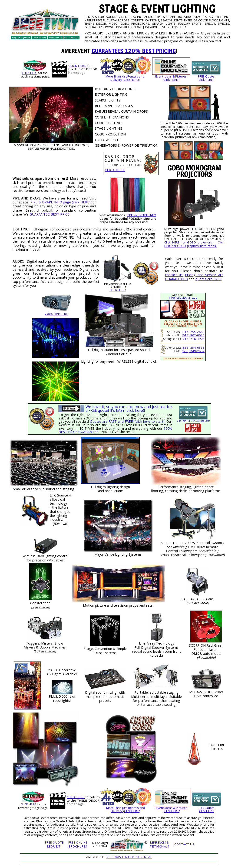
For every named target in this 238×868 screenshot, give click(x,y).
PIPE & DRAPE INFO (141, 215)
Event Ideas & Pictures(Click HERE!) (171, 78)
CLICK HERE (30, 73)
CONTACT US (184, 844)
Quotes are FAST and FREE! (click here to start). (128, 421)
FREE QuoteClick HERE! (206, 78)
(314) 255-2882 (193, 332)
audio (109, 350)
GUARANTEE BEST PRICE (50, 214)
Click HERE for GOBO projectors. (188, 242)
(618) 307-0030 (193, 335)
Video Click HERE (56, 314)
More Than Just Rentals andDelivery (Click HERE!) (125, 78)
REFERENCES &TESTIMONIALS (159, 844)
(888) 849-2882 (193, 351)
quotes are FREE (208, 279)
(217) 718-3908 (193, 339)
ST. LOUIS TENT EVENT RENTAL (129, 857)
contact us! (174, 275)
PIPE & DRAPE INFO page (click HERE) (60, 202)
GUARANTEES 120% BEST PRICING (134, 51)
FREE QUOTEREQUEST (54, 844)
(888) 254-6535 (193, 348)
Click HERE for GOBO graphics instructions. (194, 244)
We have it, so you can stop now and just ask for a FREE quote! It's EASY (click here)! (129, 409)
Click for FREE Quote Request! (193, 421)
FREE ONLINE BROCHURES (78, 844)
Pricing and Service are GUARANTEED (194, 277)
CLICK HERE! (118, 290)
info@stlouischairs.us (183, 298)
